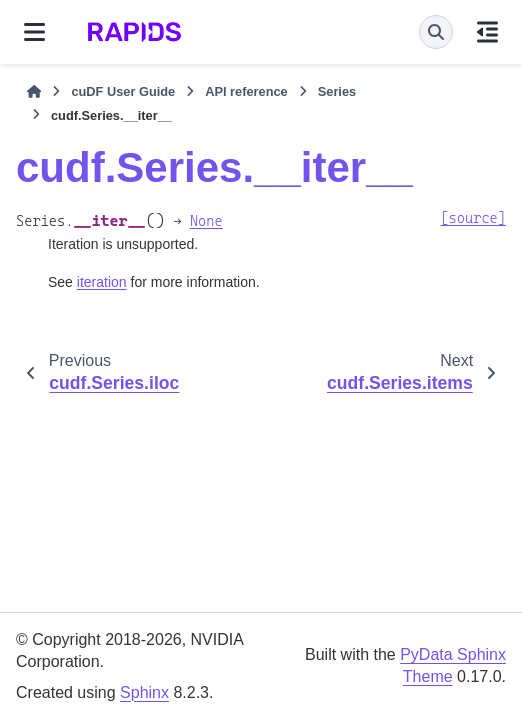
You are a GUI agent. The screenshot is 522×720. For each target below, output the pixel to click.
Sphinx (144, 692)
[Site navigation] (34, 32)
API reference (246, 91)
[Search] (436, 32)
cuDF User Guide (123, 91)
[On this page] (487, 32)
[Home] (34, 92)
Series (337, 91)
